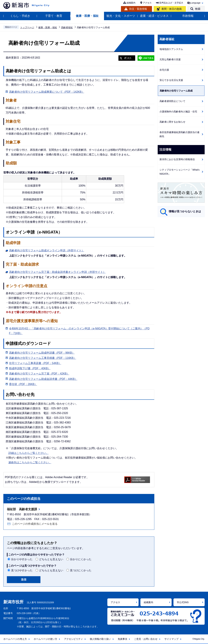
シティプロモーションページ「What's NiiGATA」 (179, 172)
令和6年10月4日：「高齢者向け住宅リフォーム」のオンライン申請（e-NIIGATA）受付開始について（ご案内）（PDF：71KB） (79, 331)
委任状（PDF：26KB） (23, 384)
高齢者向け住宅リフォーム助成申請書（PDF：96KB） (42, 353)
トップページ (27, 27)
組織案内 (131, 3)
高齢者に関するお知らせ (172, 122)
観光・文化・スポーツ (121, 16)
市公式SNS (183, 602)
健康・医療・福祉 (87, 16)
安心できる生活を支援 (171, 80)
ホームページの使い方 (45, 639)
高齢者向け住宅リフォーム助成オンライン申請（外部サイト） (47, 250)
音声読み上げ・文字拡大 (171, 3)
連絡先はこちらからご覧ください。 (30, 462)
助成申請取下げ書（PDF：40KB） (30, 368)
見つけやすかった (22, 570)
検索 (198, 9)
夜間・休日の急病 (172, 9)
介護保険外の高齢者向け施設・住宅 (178, 112)
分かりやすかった (22, 559)
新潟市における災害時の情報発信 (177, 159)
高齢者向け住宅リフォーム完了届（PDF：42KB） (39, 374)
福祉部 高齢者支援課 (22, 509)
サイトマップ (171, 639)
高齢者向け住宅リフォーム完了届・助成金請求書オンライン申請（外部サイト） (57, 272)
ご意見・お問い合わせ (146, 639)
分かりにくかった (81, 559)
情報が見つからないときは (185, 211)
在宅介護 (164, 70)
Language (196, 3)
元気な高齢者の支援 (170, 59)
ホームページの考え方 (15, 639)
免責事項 (122, 639)
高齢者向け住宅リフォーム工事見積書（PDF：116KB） (43, 358)
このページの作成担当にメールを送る (35, 524)
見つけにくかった (81, 570)
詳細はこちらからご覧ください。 (29, 453)
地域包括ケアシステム (171, 49)
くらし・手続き (20, 16)
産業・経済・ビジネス (154, 16)
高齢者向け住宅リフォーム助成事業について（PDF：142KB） (47, 92)
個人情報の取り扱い (100, 639)
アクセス (147, 3)
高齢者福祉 (67, 27)
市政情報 (188, 16)
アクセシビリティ (73, 639)
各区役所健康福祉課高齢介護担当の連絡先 (179, 134)
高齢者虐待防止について (172, 101)
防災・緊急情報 (138, 9)
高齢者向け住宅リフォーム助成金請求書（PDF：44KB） (43, 379)
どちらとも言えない (51, 559)
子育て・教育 (54, 16)
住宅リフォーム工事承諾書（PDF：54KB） (35, 363)
